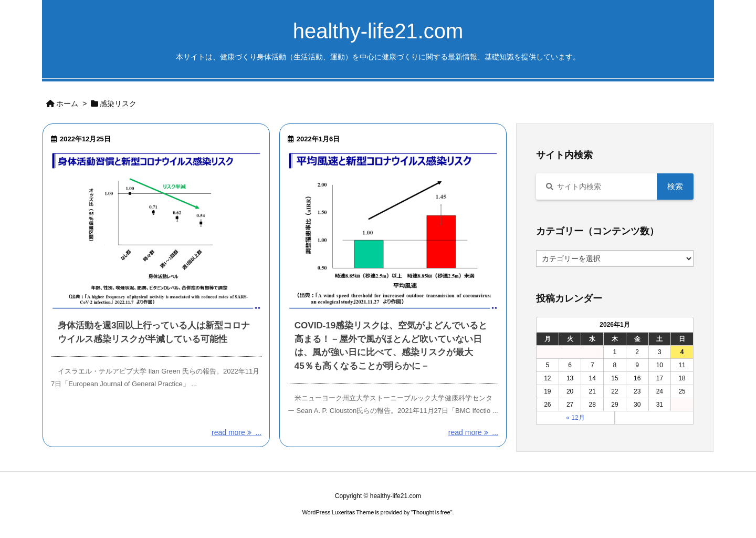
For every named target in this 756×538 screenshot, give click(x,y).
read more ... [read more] (237, 432)
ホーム (67, 104)
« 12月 (575, 418)
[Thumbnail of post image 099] (156, 231)
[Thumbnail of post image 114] (393, 231)
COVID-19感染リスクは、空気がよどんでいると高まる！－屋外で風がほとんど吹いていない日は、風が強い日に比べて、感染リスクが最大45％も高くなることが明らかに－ (391, 346)
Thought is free (431, 512)
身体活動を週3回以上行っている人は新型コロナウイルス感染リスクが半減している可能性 (154, 332)
